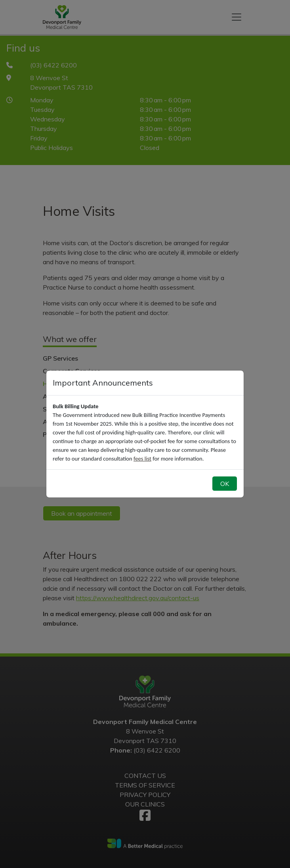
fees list (142, 459)
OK (225, 484)
